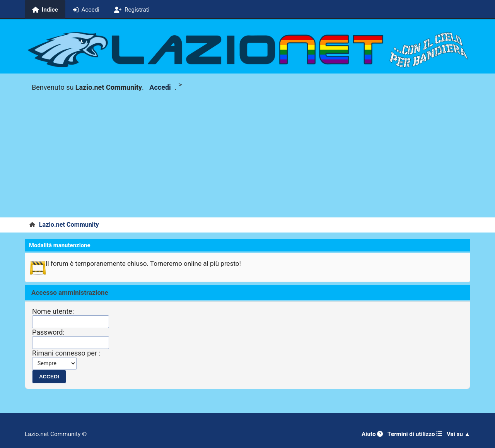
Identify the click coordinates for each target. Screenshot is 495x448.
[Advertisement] (247, 159)
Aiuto (372, 434)
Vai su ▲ (458, 434)
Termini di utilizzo (415, 434)
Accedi (160, 87)
